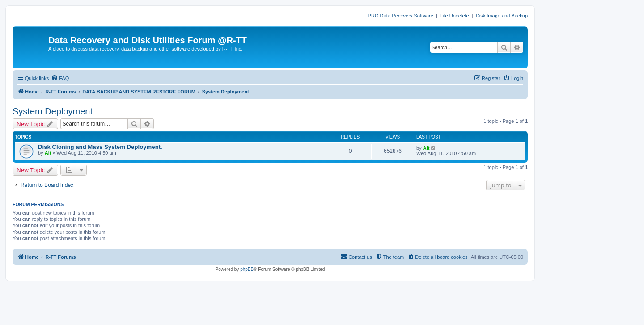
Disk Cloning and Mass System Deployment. (100, 147)
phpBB (247, 269)
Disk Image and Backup (502, 16)
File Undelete (455, 16)
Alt (48, 153)
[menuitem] (60, 78)
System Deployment (53, 111)
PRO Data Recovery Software (401, 16)
